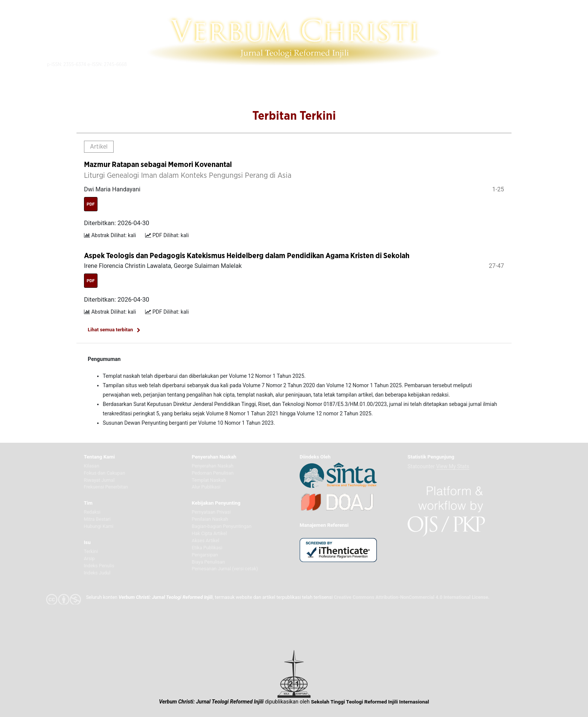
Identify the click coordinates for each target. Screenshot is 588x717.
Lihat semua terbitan (110, 330)
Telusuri (455, 64)
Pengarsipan (205, 555)
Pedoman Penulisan (213, 473)
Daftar (479, 64)
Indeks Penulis (99, 566)
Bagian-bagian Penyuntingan (221, 526)
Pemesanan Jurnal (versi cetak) (225, 569)
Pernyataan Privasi (211, 512)
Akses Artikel (205, 540)
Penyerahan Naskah (212, 466)
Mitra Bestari (97, 519)
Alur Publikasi (206, 487)
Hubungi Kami (98, 526)
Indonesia (532, 64)
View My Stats (453, 466)
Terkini (91, 551)
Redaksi (92, 512)
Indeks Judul (97, 573)
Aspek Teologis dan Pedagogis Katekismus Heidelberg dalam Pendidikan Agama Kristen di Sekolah (247, 256)
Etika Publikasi (207, 548)
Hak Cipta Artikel (209, 533)
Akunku (502, 64)
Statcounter (421, 466)
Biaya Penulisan (208, 562)
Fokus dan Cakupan (104, 473)
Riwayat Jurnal (99, 480)
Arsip (89, 558)
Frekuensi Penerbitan (106, 487)
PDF (91, 204)
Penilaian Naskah (210, 519)
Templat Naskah (209, 480)
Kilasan (91, 466)
